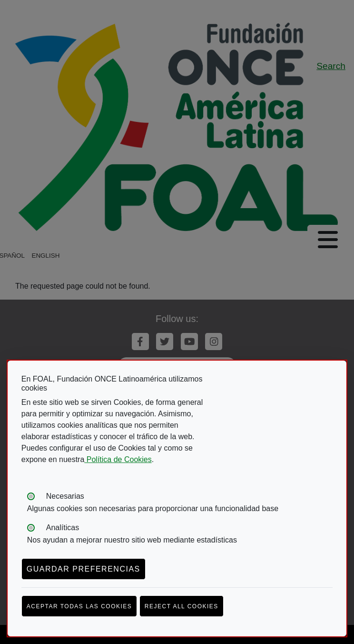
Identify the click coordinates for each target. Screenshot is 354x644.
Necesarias (65, 496)
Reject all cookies (182, 606)
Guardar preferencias (84, 569)
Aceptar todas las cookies (79, 606)
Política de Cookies (118, 459)
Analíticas (63, 528)
